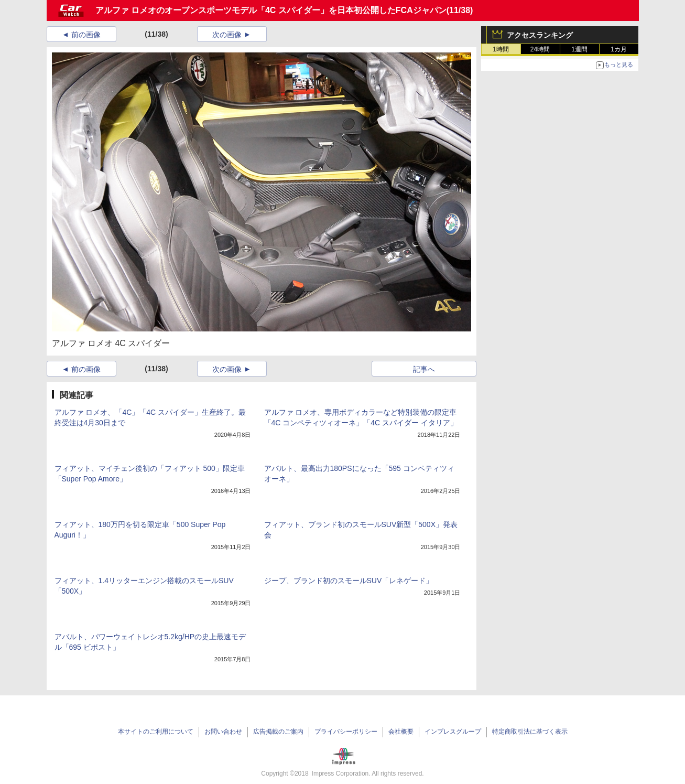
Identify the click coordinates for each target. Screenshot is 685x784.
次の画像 (227, 35)
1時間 (501, 49)
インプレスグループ (453, 732)
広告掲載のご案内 (278, 732)
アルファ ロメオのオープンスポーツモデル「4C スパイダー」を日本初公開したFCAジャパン (271, 10)
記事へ (424, 369)
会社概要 (401, 732)
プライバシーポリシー (346, 732)
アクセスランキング (540, 35)
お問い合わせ (223, 732)
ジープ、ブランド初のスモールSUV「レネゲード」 (349, 581)
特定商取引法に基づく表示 (530, 732)
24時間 (540, 49)
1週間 (579, 49)
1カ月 (619, 49)
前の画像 (86, 35)
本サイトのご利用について (156, 732)
